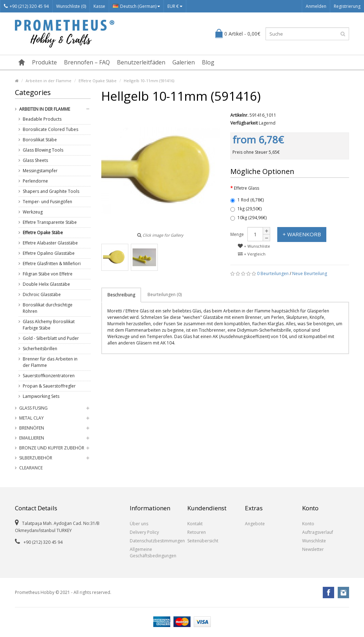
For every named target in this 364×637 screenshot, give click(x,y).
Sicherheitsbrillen (40, 349)
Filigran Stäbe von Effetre (48, 274)
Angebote (255, 524)
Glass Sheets (35, 160)
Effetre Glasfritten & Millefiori (52, 264)
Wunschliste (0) (71, 6)
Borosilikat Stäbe (40, 140)
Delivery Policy (144, 532)
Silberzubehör (36, 458)
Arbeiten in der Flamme (49, 81)
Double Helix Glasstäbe (46, 284)
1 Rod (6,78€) (247, 200)
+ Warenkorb (302, 234)
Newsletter (313, 549)
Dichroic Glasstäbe (42, 294)
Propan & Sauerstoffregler (49, 386)
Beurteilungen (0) (165, 294)
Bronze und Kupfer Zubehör (52, 448)
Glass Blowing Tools (43, 150)
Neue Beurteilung (310, 273)
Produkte (44, 62)
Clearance (31, 468)
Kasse (99, 6)
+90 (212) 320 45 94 (26, 6)
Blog (208, 62)
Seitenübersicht (203, 541)
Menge (237, 234)
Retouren (197, 532)
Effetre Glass (247, 188)
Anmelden (316, 6)
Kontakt (195, 524)
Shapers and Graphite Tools (51, 191)
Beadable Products (42, 119)
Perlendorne (35, 181)
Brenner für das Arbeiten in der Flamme (50, 362)
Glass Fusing (33, 408)
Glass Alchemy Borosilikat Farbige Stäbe (49, 325)
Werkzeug (33, 212)
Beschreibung (121, 295)
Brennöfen (32, 428)
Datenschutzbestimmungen (153, 541)
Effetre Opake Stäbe (98, 81)
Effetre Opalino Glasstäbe (49, 253)
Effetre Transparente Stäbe (50, 222)
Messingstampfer (40, 171)
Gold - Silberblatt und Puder (51, 338)
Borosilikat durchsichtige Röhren (48, 308)
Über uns (139, 524)
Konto (308, 524)
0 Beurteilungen (273, 273)
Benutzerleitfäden (141, 62)
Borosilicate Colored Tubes (50, 129)
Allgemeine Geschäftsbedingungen (153, 552)
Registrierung (347, 6)
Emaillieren (32, 438)
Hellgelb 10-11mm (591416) (149, 81)
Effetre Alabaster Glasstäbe (50, 243)
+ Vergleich (252, 254)
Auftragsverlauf (318, 532)
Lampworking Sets (41, 396)
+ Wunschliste (254, 246)
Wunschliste (314, 541)
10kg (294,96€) (248, 218)
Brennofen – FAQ (87, 62)
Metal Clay (31, 418)
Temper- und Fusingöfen (47, 202)
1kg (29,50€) (246, 209)
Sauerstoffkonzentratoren (49, 376)
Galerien (184, 62)
